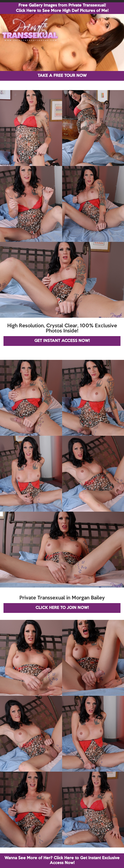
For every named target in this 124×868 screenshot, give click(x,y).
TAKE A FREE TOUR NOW (62, 76)
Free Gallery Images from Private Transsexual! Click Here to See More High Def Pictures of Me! (62, 8)
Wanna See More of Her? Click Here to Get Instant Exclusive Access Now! (62, 860)
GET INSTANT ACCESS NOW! (62, 341)
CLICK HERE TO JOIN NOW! (62, 608)
